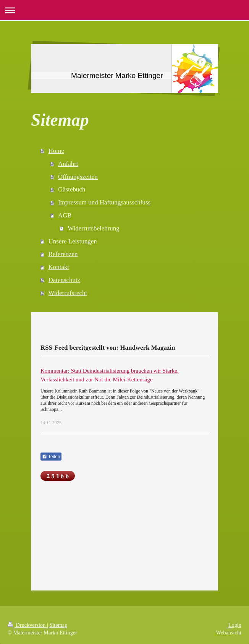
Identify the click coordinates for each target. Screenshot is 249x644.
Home (56, 151)
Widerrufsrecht (68, 293)
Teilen (51, 457)
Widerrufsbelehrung (93, 228)
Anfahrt (68, 164)
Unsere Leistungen (73, 241)
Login (235, 625)
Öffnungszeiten (78, 177)
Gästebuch (72, 189)
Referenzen (63, 254)
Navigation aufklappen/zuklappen (124, 10)
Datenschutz (64, 280)
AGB (65, 215)
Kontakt (59, 267)
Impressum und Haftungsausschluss (104, 202)
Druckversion (27, 625)
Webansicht (229, 633)
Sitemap (58, 625)
